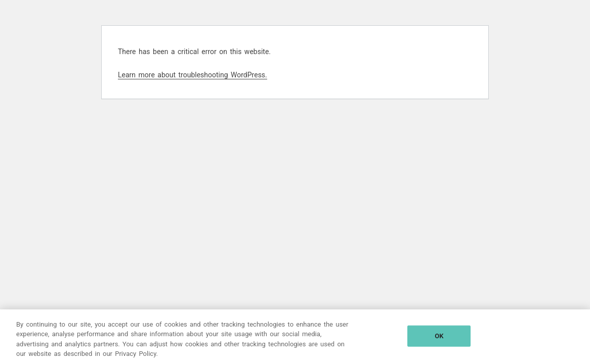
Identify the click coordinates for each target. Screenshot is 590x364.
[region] (295, 337)
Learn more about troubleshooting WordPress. (193, 75)
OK (439, 336)
